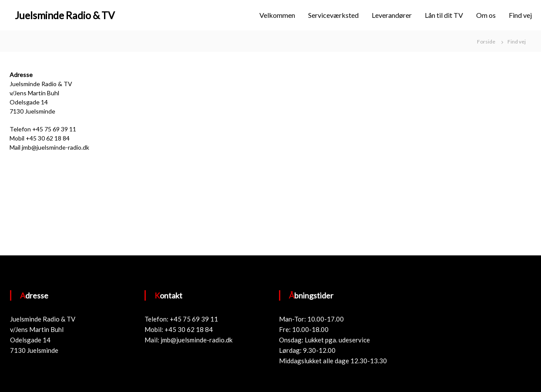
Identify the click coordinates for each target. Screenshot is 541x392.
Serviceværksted (333, 15)
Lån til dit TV (444, 15)
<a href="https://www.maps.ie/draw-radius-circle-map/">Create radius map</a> (324, 157)
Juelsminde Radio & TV (65, 15)
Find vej (520, 15)
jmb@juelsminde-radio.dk (197, 340)
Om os (486, 15)
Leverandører (392, 15)
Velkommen (277, 15)
